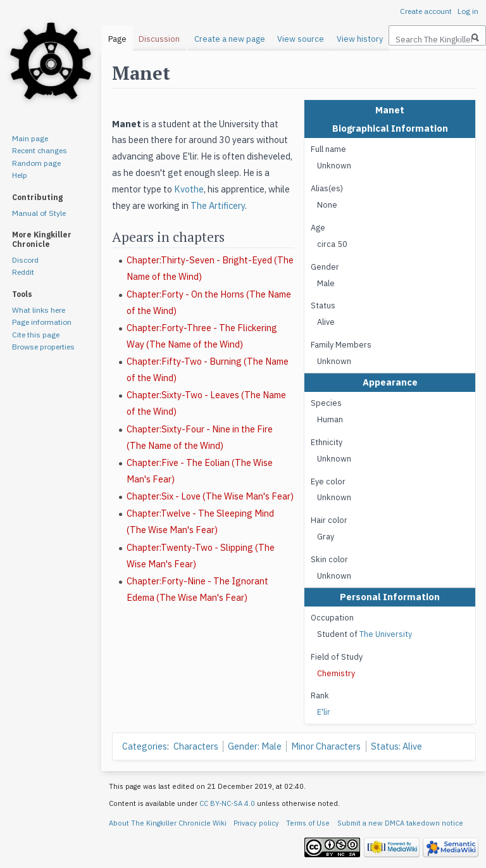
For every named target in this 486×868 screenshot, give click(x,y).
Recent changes (40, 150)
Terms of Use (308, 823)
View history (360, 39)
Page (117, 39)
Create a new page (230, 39)
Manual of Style (39, 213)
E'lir (324, 712)
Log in (468, 11)
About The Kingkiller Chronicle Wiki (168, 823)
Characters (196, 746)
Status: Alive (396, 746)
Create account (426, 11)
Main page (30, 138)
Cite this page (36, 335)
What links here (39, 310)
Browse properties (43, 347)
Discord (25, 260)
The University (386, 634)
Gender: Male (255, 746)
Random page (36, 163)
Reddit (23, 272)
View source (301, 39)
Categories (145, 746)
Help (20, 175)
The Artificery (218, 205)
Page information (42, 322)
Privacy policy (256, 823)
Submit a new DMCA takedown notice (400, 823)
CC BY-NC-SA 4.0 (227, 803)
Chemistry (336, 673)
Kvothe (189, 189)
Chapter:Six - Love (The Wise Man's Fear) (210, 496)
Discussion (159, 39)
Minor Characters (326, 746)
